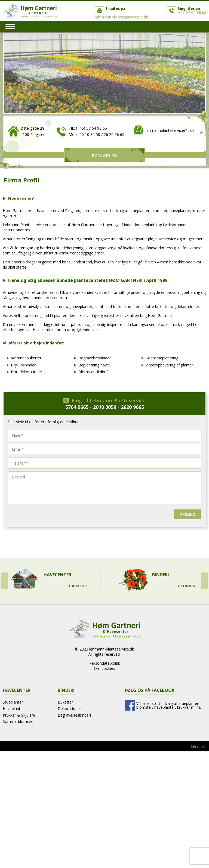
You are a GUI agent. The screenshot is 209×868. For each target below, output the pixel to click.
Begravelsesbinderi (74, 715)
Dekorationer (69, 709)
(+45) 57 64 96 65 (91, 128)
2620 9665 (132, 407)
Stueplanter (13, 702)
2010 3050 (105, 407)
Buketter (65, 702)
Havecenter (57, 575)
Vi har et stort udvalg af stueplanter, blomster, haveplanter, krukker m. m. (169, 705)
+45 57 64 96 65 (192, 12)
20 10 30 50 (90, 134)
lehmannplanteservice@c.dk (121, 17)
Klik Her (79, 586)
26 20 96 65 (114, 134)
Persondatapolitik (105, 663)
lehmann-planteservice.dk (112, 649)
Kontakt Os (105, 155)
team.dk (199, 746)
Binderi (161, 575)
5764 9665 (77, 407)
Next (204, 581)
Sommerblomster (18, 721)
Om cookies (104, 668)
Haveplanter (13, 709)
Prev (5, 581)
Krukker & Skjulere (19, 715)
